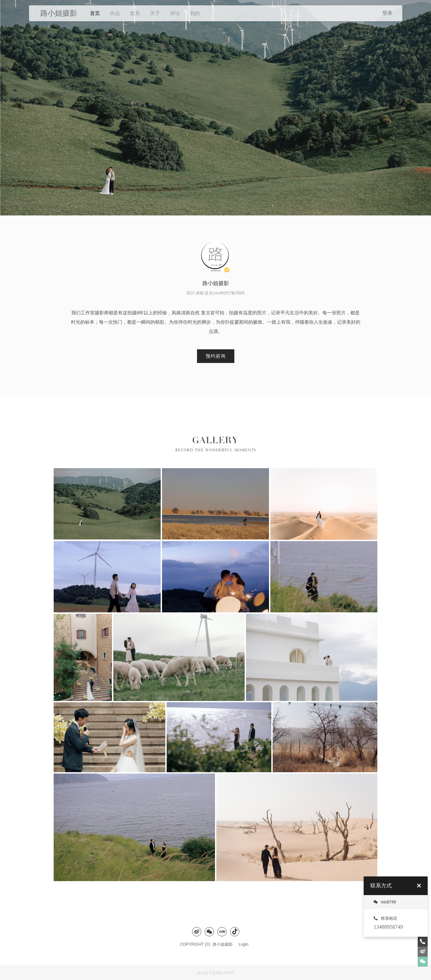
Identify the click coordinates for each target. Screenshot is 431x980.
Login (243, 944)
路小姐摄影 (224, 944)
